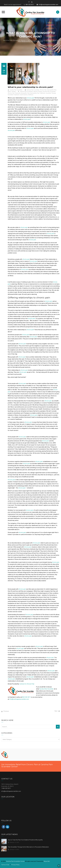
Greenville (18, 93)
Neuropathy (33, 93)
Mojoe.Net (47, 861)
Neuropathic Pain (52, 90)
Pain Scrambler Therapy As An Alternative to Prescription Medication (28, 847)
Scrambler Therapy (51, 93)
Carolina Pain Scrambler (16, 90)
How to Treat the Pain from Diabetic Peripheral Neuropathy (25, 840)
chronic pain (31, 98)
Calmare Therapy (38, 92)
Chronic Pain (43, 90)
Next (56, 711)
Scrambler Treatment (13, 95)
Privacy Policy (15, 865)
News (9, 92)
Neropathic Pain (25, 93)
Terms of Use (5, 865)
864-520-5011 (30, 5)
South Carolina (24, 95)
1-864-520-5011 (6, 788)
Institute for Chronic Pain (27, 684)
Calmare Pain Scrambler (33, 90)
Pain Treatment (41, 93)
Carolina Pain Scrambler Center (15, 861)
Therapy (14, 92)
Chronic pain (11, 480)
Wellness (31, 95)
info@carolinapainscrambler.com (48, 5)
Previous (6, 711)
